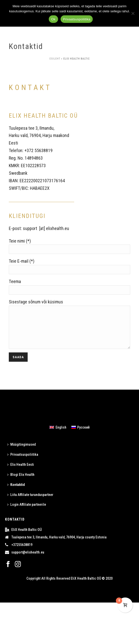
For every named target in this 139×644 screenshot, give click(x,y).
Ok (53, 19)
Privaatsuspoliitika (23, 462)
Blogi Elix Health (21, 482)
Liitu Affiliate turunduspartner (30, 502)
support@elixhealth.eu (28, 560)
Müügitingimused (21, 452)
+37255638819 (22, 552)
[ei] (133, 13)
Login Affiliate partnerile (27, 512)
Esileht (55, 59)
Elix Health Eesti (21, 472)
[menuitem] (58, 434)
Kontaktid (16, 492)
